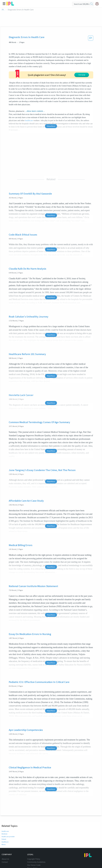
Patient (4, 823)
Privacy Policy (33, 852)
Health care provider (8, 820)
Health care (5, 815)
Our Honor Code (34, 849)
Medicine (4, 818)
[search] (92, 4)
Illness (4, 828)
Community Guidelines (36, 846)
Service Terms (33, 855)
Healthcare (5, 826)
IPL (3, 10)
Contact (5, 846)
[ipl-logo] (10, 5)
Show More (51, 110)
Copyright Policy (34, 843)
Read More (51, 199)
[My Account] (98, 4)
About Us (5, 843)
